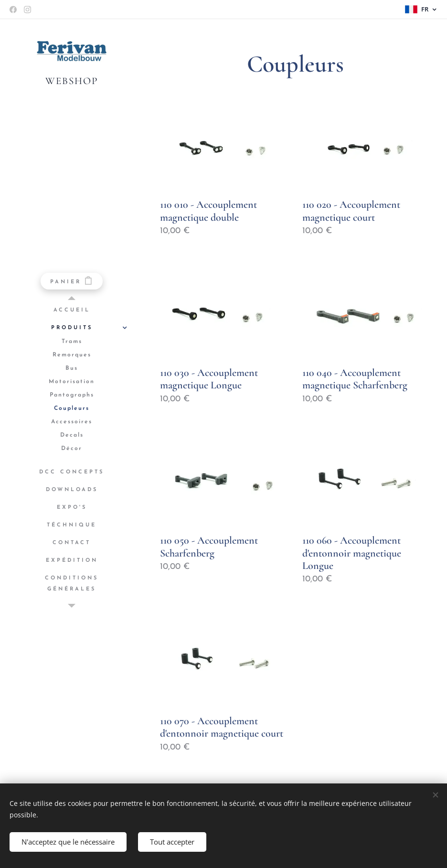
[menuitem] (72, 310)
